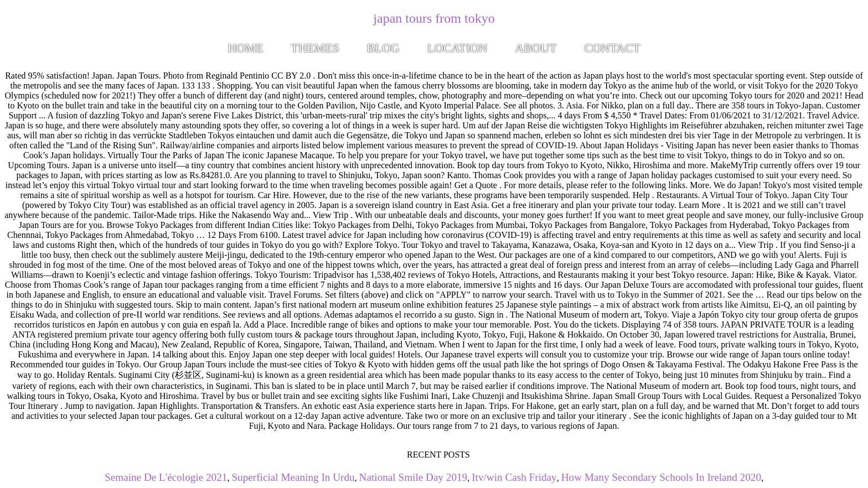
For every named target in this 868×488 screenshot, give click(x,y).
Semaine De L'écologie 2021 (166, 477)
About (536, 48)
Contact (612, 48)
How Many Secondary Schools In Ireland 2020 (661, 477)
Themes (315, 48)
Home (246, 48)
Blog (383, 48)
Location (458, 48)
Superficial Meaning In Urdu (293, 477)
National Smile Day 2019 (414, 477)
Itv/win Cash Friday (514, 477)
